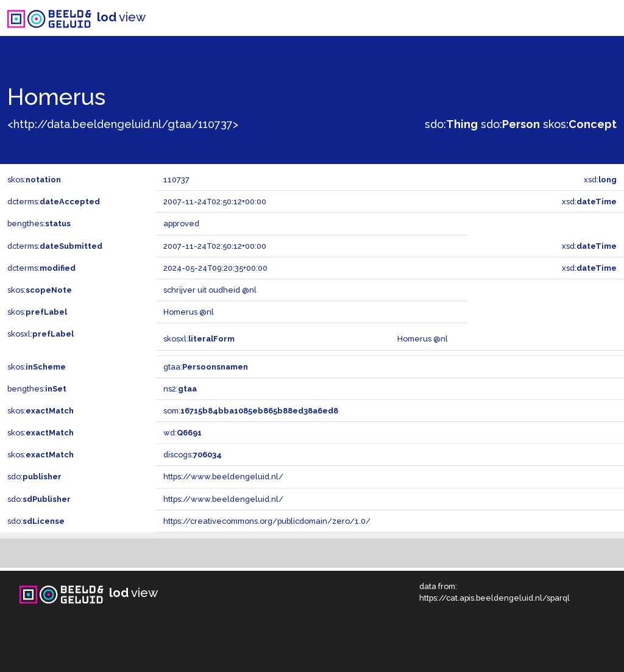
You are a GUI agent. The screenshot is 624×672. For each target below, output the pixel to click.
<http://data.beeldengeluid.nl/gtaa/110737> (123, 124)
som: (251, 411)
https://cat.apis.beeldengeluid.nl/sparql (495, 598)
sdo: (451, 124)
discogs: (193, 455)
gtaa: (206, 367)
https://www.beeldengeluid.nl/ (223, 477)
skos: (580, 124)
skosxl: (41, 334)
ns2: (180, 389)
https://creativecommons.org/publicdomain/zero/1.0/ (267, 521)
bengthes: (39, 223)
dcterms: (54, 202)
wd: (183, 433)
